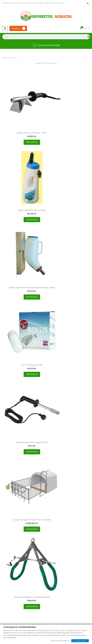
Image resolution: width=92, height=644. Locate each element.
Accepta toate (80, 641)
